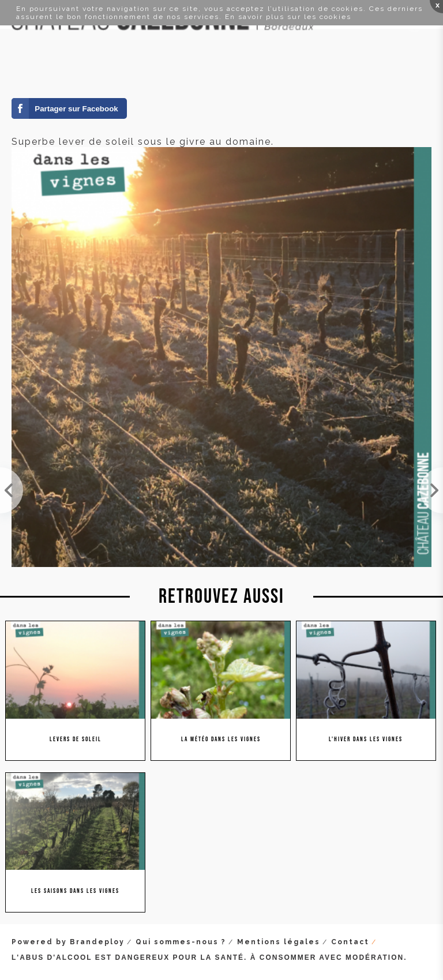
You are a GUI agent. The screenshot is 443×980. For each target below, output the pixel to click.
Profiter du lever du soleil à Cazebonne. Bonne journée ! (12, 490)
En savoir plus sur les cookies (288, 17)
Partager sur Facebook (76, 109)
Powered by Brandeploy (68, 942)
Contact (350, 942)
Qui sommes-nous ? (181, 942)
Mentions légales (279, 942)
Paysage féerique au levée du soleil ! (431, 490)
